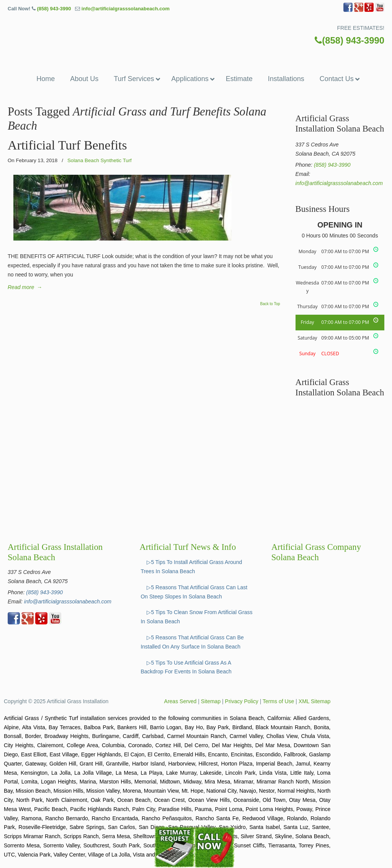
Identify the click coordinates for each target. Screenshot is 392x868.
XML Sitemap (315, 701)
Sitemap (211, 701)
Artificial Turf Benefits (67, 145)
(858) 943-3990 (54, 9)
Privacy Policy (242, 701)
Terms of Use (278, 701)
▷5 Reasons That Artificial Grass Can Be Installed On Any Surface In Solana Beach (192, 642)
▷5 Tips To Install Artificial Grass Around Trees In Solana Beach (191, 567)
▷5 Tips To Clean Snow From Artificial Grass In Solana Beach (196, 617)
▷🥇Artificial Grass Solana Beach (196, 33)
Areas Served (180, 701)
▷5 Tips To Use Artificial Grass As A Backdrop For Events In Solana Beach (186, 667)
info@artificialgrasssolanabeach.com (126, 9)
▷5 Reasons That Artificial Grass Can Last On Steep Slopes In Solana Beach (194, 592)
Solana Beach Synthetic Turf (100, 160)
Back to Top (270, 304)
